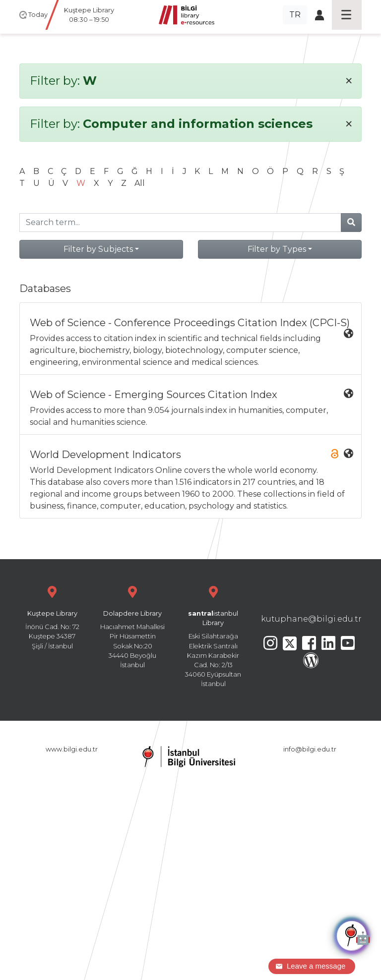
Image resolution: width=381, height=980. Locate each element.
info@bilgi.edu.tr (310, 749)
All (140, 183)
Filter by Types (277, 249)
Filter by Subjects (98, 249)
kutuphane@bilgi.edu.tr (311, 619)
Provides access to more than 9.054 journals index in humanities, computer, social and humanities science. (191, 408)
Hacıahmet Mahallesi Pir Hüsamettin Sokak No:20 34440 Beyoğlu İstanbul (132, 626)
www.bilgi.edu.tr (72, 749)
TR (295, 15)
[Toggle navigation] (347, 15)
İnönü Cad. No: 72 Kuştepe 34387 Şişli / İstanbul (52, 616)
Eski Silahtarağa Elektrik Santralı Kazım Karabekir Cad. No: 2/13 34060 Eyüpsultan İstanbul (213, 635)
